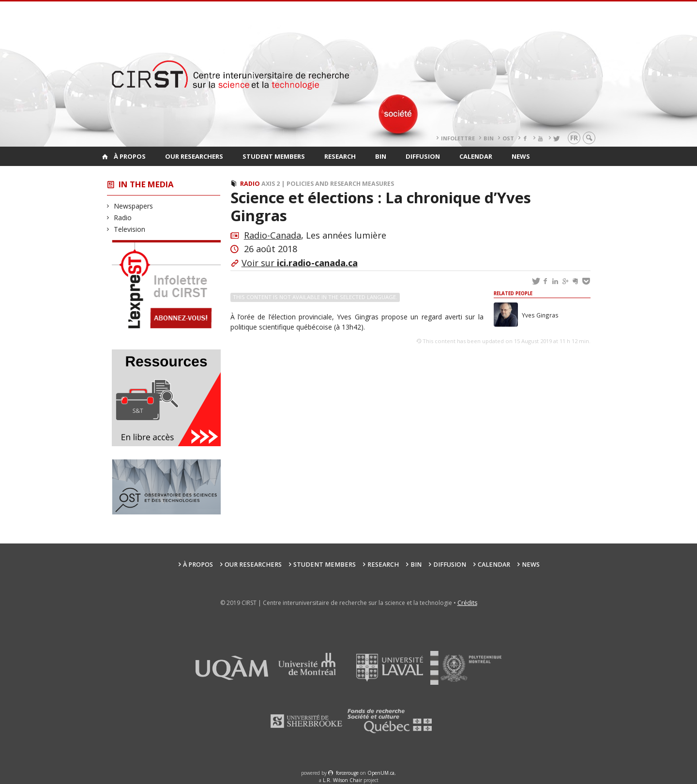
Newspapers (134, 206)
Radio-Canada (273, 235)
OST (508, 138)
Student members (274, 156)
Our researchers (194, 156)
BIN (489, 138)
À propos (130, 156)
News (521, 156)
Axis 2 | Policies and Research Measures (328, 184)
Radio (123, 218)
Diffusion (423, 156)
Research (340, 156)
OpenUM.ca (381, 773)
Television (130, 229)
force (347, 773)
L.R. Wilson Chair (342, 780)
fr (574, 138)
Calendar (476, 156)
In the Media (146, 184)
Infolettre (458, 138)
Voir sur (300, 263)
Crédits (467, 603)
